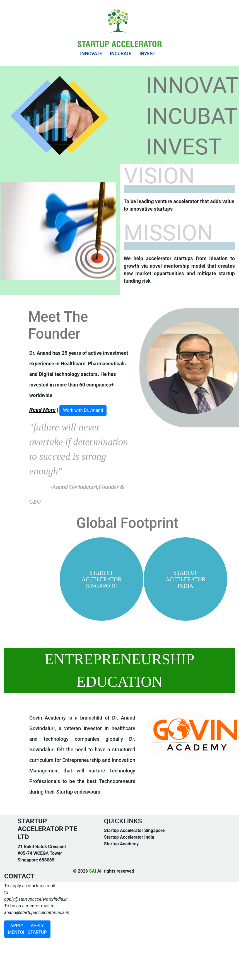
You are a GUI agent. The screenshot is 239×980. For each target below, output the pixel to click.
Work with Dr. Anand (83, 410)
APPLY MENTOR (17, 929)
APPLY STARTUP (37, 929)
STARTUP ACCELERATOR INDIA (186, 579)
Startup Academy (121, 844)
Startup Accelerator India (129, 837)
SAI (93, 871)
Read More (42, 410)
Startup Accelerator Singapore (134, 830)
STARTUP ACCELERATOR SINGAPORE (102, 579)
